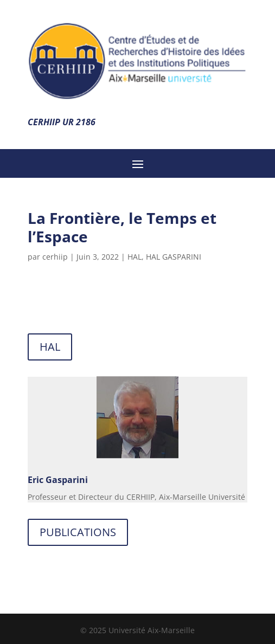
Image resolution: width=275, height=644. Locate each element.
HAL (135, 257)
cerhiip (55, 257)
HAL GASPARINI (174, 257)
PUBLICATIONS (78, 532)
